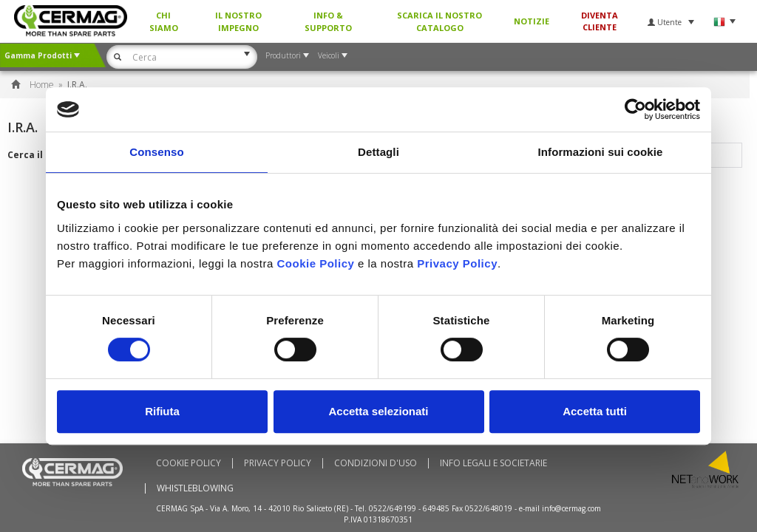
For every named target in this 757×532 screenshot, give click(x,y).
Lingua (724, 22)
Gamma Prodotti (42, 55)
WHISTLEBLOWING (195, 488)
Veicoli (333, 55)
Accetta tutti (595, 411)
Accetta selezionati (378, 411)
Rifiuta (162, 411)
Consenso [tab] (156, 152)
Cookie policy (189, 463)
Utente (671, 22)
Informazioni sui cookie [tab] (601, 152)
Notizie (532, 21)
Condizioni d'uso (376, 463)
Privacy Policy (278, 463)
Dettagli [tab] (378, 152)
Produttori (287, 55)
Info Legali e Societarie (493, 463)
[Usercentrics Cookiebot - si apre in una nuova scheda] (635, 109)
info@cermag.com (571, 508)
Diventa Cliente (600, 21)
